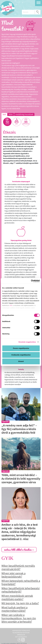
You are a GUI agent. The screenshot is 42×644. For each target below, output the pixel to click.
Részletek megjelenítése (27, 342)
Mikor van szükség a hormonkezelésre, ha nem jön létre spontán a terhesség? (19, 618)
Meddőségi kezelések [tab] (24, 114)
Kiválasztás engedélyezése (21, 355)
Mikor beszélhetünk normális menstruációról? (18, 567)
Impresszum (21, 635)
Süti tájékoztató (21, 637)
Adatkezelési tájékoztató (21, 631)
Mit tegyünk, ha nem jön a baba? (20, 603)
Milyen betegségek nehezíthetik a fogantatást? (21, 583)
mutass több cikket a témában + (19, 550)
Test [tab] (4, 114)
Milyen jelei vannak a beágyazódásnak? (13, 575)
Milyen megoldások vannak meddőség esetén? (17, 597)
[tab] (7, 122)
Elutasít (21, 361)
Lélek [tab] (11, 114)
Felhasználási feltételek (21, 633)
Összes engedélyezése (21, 348)
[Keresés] (28, 12)
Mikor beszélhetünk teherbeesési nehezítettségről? (21, 590)
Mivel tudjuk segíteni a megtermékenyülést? (14, 609)
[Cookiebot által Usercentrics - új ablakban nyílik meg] (31, 281)
